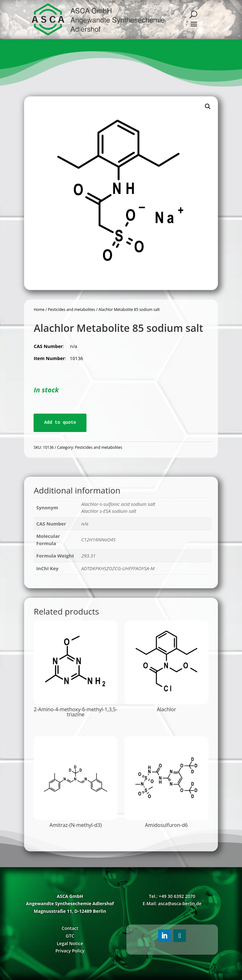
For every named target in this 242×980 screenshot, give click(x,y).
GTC (70, 936)
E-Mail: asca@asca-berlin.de (172, 903)
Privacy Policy (70, 951)
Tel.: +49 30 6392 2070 (172, 896)
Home (39, 309)
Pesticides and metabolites (71, 309)
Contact (70, 928)
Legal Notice (70, 943)
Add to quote (60, 422)
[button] (208, 106)
